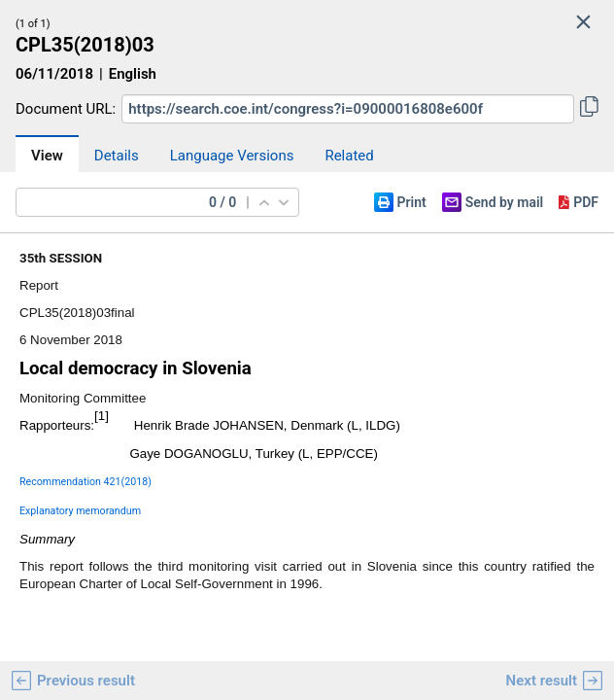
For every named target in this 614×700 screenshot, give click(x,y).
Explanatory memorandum (80, 511)
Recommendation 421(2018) (85, 482)
